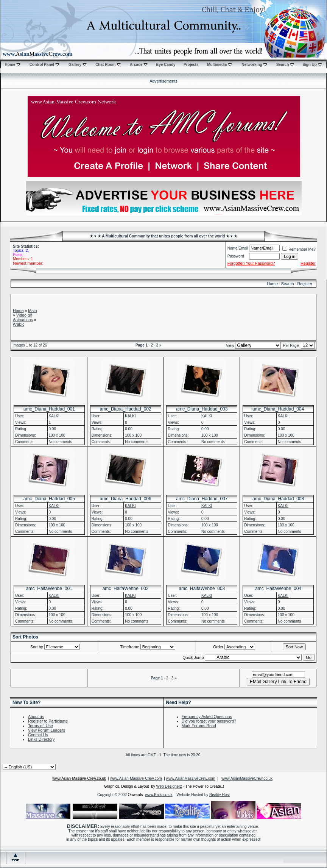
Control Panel (44, 65)
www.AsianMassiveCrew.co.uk (247, 778)
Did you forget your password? (209, 721)
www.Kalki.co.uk (159, 795)
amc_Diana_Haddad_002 (126, 409)
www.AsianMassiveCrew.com (191, 778)
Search (285, 65)
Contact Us (38, 735)
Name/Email (238, 248)
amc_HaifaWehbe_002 (126, 589)
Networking (254, 65)
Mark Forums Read (199, 726)
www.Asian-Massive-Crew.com (136, 778)
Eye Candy (166, 65)
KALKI (54, 416)
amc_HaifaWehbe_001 (49, 589)
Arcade (139, 65)
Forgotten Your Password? (251, 263)
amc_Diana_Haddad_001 (49, 409)
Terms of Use (40, 726)
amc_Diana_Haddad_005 (49, 499)
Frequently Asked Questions (207, 717)
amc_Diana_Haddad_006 (126, 499)
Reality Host (220, 795)
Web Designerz (169, 786)
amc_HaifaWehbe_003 (202, 589)
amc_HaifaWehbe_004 (278, 589)
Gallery (78, 65)
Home (12, 65)
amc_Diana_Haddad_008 (278, 499)
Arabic (19, 324)
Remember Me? (299, 249)
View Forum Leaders (47, 730)
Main (32, 311)
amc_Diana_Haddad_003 (202, 409)
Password (236, 256)
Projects (191, 65)
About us (36, 717)
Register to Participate (48, 721)
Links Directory (41, 739)
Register (305, 284)
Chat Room (108, 65)
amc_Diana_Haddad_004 (278, 409)
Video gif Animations (23, 317)
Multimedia (220, 65)
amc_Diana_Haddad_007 (202, 499)
